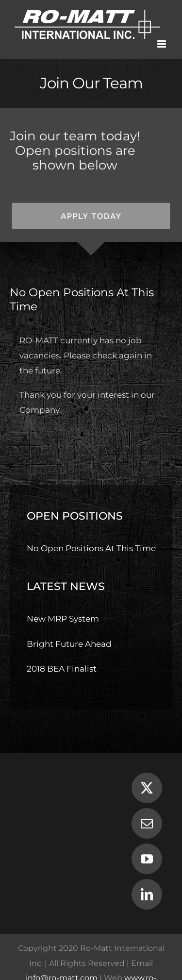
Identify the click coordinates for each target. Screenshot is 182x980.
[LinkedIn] (147, 894)
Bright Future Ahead (69, 644)
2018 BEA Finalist (62, 669)
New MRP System (63, 619)
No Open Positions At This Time (91, 548)
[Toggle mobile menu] (162, 44)
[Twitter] (147, 788)
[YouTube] (147, 859)
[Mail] (147, 823)
